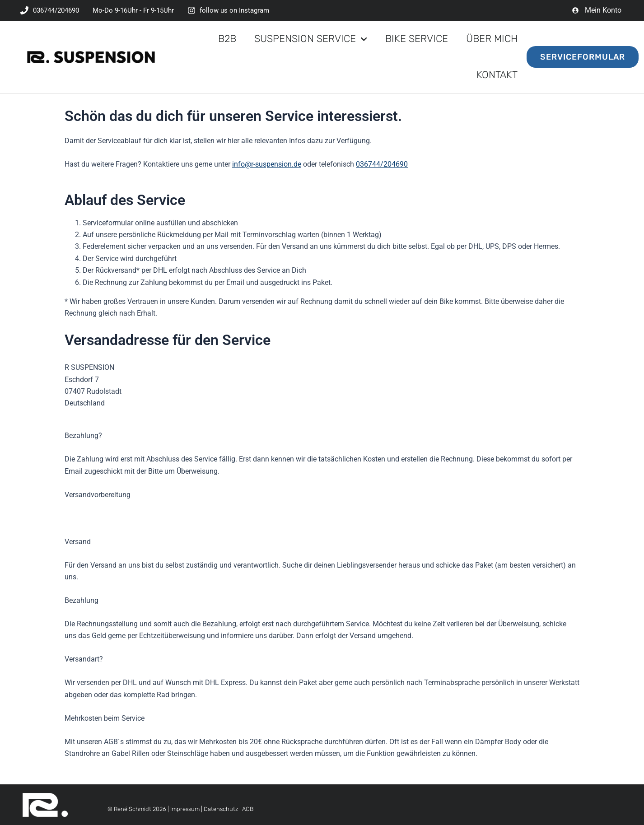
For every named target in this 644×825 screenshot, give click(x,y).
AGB (248, 809)
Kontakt (497, 75)
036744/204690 (382, 164)
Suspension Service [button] (311, 39)
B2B (227, 39)
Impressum (185, 809)
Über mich (492, 39)
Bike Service (417, 39)
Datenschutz (221, 809)
